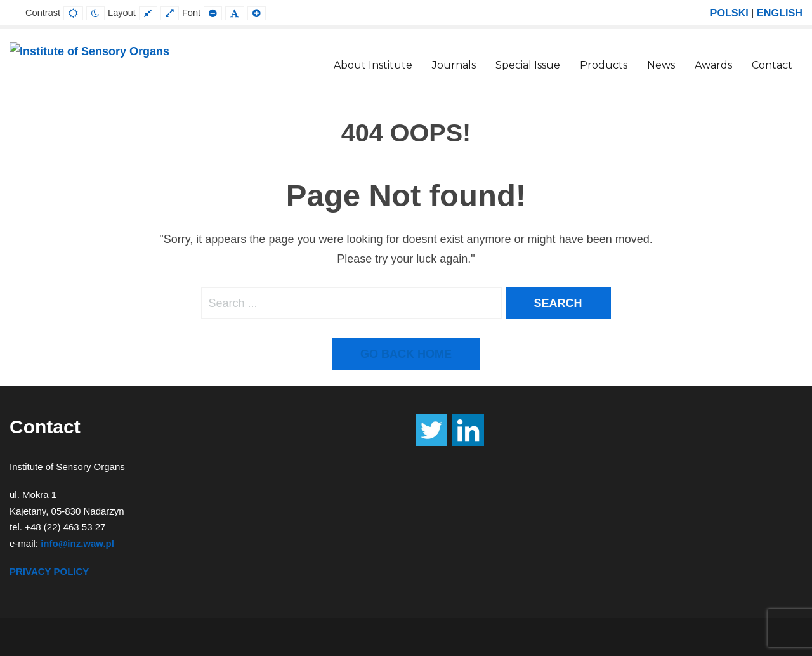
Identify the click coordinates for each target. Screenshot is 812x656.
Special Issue (528, 65)
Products (604, 65)
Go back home (406, 354)
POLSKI (730, 13)
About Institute (373, 65)
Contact (772, 65)
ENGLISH (780, 13)
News (661, 65)
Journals (454, 65)
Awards (713, 65)
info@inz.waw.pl (77, 543)
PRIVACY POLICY (49, 571)
